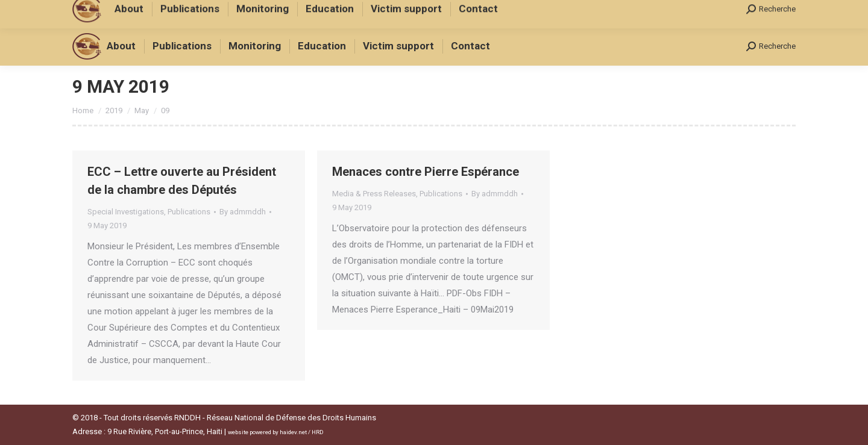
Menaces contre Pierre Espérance (426, 172)
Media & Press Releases (374, 194)
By (243, 212)
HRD (318, 432)
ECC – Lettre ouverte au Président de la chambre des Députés (182, 181)
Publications (189, 212)
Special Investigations (126, 212)
